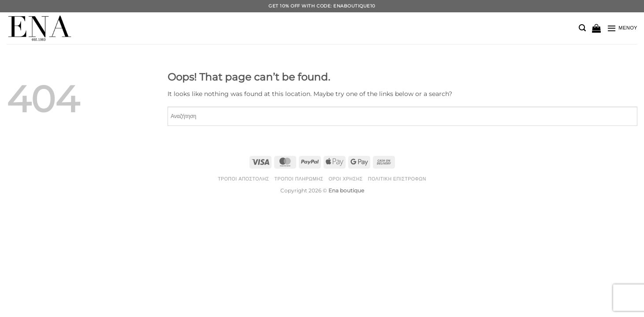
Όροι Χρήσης (346, 179)
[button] (582, 28)
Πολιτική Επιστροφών (397, 179)
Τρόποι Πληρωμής (299, 179)
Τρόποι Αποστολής (243, 179)
